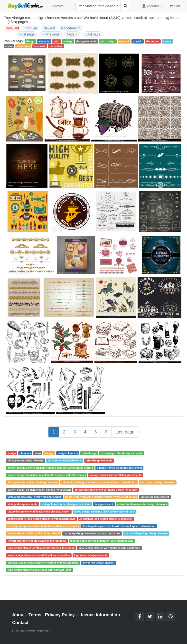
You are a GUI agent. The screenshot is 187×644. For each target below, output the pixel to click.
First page (27, 34)
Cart (175, 6)
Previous (51, 34)
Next (72, 34)
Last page (93, 34)
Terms (35, 615)
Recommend (71, 28)
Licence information (99, 615)
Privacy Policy (60, 615)
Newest (49, 28)
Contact (20, 623)
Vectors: (58, 6)
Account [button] (152, 6)
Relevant (12, 28)
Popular (31, 28)
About (19, 615)
